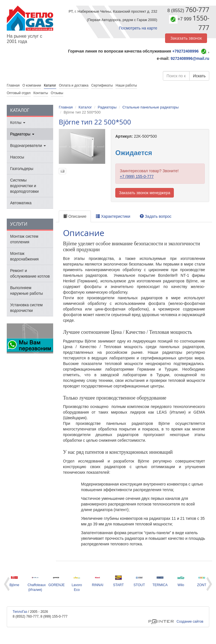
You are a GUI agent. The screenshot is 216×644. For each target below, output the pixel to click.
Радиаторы (107, 107)
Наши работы (126, 85)
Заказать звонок (186, 38)
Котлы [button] (18, 123)
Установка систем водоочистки (26, 308)
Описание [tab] (75, 216)
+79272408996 (185, 51)
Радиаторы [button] (22, 134)
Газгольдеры (22, 169)
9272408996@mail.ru (190, 58)
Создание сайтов (176, 622)
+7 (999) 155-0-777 (137, 176)
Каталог (50, 85)
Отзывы (57, 93)
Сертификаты (102, 85)
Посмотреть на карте (138, 28)
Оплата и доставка (74, 85)
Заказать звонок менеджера (145, 193)
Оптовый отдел (19, 93)
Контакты (41, 93)
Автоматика (21, 203)
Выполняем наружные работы (27, 291)
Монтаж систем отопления (24, 239)
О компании (32, 85)
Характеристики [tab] (113, 216)
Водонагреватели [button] (28, 146)
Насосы (17, 157)
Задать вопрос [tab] (156, 216)
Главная (66, 107)
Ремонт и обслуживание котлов (30, 273)
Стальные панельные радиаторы (150, 107)
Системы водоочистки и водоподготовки (24, 186)
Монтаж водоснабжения (24, 256)
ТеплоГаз (20, 612)
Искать (199, 76)
